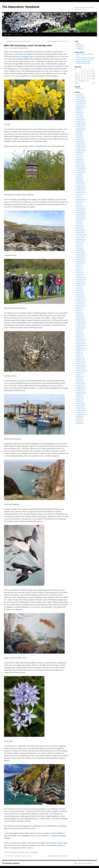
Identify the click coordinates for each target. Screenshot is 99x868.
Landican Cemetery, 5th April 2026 (85, 60)
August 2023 (80, 152)
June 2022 (79, 176)
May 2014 (79, 334)
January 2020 (80, 211)
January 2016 (80, 298)
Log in (78, 43)
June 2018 (79, 245)
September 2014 (80, 327)
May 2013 (79, 356)
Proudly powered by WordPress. (85, 863)
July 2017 (79, 265)
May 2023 (79, 158)
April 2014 (79, 336)
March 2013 (79, 360)
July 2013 (79, 352)
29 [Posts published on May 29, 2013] (82, 81)
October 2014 (80, 325)
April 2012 (79, 380)
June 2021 (79, 198)
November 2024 (80, 125)
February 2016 (80, 296)
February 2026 (80, 98)
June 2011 (79, 398)
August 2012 (80, 372)
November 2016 (80, 280)
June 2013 (79, 354)
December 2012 (80, 365)
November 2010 (80, 411)
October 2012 (80, 369)
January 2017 (80, 276)
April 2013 (79, 358)
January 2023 (80, 165)
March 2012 (79, 382)
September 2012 (80, 371)
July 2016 (79, 287)
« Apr (76, 83)
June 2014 (79, 332)
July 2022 (79, 174)
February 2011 (80, 405)
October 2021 (80, 190)
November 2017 (80, 258)
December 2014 (80, 322)
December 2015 (80, 300)
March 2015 (79, 316)
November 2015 (80, 301)
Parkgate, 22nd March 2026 (83, 61)
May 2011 (79, 400)
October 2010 (80, 413)
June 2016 (79, 289)
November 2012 (80, 367)
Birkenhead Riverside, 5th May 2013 (58, 41)
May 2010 (79, 422)
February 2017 (80, 274)
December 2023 (80, 145)
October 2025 (80, 105)
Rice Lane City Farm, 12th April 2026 (86, 58)
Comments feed (80, 47)
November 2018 (80, 236)
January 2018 (80, 254)
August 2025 (80, 109)
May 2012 (79, 378)
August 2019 (80, 220)
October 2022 (80, 170)
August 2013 (80, 351)
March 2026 (79, 96)
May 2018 (79, 247)
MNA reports (8, 34)
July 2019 (79, 221)
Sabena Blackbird (23, 48)
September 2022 (80, 172)
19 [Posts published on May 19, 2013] (93, 76)
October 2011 (80, 391)
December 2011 (80, 387)
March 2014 (79, 338)
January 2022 (80, 185)
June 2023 (79, 156)
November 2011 (80, 389)
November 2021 (80, 189)
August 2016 (80, 285)
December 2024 (80, 123)
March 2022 (79, 181)
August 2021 (80, 194)
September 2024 (80, 129)
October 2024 (80, 127)
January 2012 (80, 385)
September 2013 (80, 349)
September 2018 (80, 240)
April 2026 (79, 94)
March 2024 (79, 140)
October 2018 (80, 238)
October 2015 (80, 303)
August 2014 (80, 329)
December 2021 (80, 187)
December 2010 (80, 409)
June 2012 (79, 376)
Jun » (93, 83)
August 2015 (80, 307)
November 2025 (80, 103)
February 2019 (80, 231)
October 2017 (80, 260)
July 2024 (79, 132)
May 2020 (79, 205)
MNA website (58, 845)
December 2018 (80, 234)
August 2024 (80, 130)
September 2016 (80, 283)
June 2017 (79, 267)
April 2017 (79, 271)
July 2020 (79, 203)
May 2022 (79, 178)
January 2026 (80, 99)
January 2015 (80, 320)
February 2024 (80, 141)
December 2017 (80, 256)
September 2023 (80, 150)
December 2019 (80, 212)
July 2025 (79, 110)
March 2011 (79, 403)
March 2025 (79, 118)
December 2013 (80, 343)
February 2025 (80, 120)
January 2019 (80, 232)
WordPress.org (80, 49)
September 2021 (80, 192)
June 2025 (79, 112)
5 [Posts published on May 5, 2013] (93, 71)
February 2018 (80, 252)
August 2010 (80, 416)
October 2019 (80, 216)
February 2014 (80, 340)
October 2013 (80, 347)
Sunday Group (18, 34)
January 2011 (80, 407)
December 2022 (80, 167)
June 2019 (79, 223)
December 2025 (80, 101)
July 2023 (79, 154)
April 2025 (79, 116)
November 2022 (80, 169)
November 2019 (80, 214)
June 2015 (79, 311)
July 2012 (79, 374)
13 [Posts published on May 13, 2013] (76, 76)
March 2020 (79, 207)
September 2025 (80, 107)
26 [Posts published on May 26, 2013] (93, 79)
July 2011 (79, 396)
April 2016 (79, 292)
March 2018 (79, 251)
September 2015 (80, 305)
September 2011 (80, 392)
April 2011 (79, 402)
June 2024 (79, 134)
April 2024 (79, 138)
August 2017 (80, 263)
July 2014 (79, 331)
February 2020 (80, 209)
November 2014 (80, 323)
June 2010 (79, 420)
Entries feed (79, 45)
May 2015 (79, 312)
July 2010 (79, 418)
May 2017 (79, 269)
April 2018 (79, 249)
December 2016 (80, 278)
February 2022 (80, 183)
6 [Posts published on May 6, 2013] (76, 74)
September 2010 (80, 414)
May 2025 (79, 114)
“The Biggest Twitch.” (28, 56)
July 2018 (79, 243)
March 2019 (79, 229)
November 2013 (80, 345)
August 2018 (80, 241)
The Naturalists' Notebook (21, 7)
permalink (35, 852)
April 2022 (79, 180)
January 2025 (80, 121)
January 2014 (80, 342)
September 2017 (80, 261)
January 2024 (80, 143)
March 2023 (79, 161)
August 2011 (79, 394)
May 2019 (79, 225)
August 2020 (80, 201)
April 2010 (79, 423)
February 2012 (80, 383)
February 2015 (80, 318)
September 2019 (80, 218)
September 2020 (80, 200)
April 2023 (79, 160)
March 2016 (79, 294)
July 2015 (79, 309)
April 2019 (79, 227)
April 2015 (79, 314)
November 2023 (80, 147)
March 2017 (79, 272)
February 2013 (80, 362)
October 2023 (80, 149)
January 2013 (80, 363)
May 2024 (79, 136)
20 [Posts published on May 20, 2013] (76, 79)
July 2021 (79, 196)
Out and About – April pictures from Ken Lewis (17, 41)
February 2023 (80, 163)
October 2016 (80, 281)
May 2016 (79, 291)
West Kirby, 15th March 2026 (84, 63)
